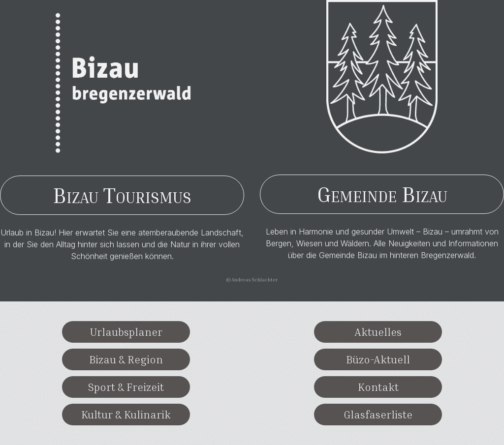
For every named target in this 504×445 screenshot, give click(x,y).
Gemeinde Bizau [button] (382, 194)
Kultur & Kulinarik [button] (126, 415)
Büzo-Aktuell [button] (378, 359)
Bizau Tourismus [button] (122, 195)
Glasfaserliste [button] (378, 415)
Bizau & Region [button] (126, 359)
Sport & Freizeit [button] (126, 387)
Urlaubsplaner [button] (126, 332)
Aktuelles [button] (378, 332)
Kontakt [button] (378, 387)
